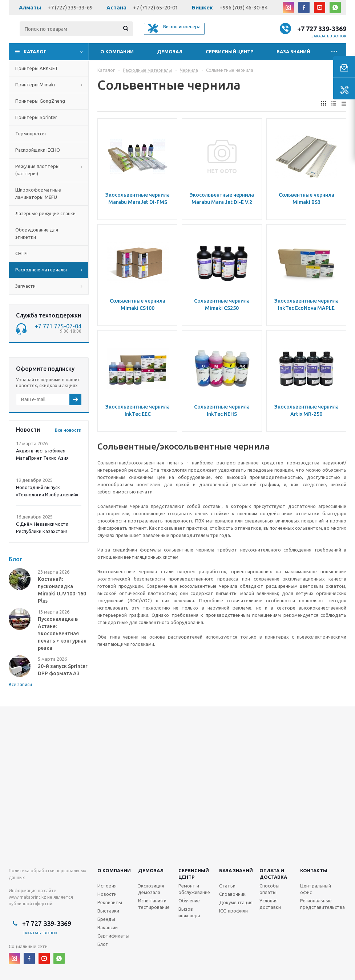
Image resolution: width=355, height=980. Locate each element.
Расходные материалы (41, 270)
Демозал (170, 52)
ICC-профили (233, 911)
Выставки (108, 911)
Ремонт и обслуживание (194, 889)
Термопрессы (31, 134)
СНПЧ (21, 253)
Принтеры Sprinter (36, 117)
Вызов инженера (189, 912)
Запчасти (25, 286)
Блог (102, 944)
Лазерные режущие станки (45, 213)
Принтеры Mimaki (35, 85)
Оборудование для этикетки (37, 233)
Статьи (227, 886)
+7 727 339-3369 (322, 29)
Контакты (314, 870)
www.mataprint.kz (27, 897)
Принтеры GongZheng (40, 101)
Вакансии (108, 927)
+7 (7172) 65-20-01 (156, 7)
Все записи (20, 684)
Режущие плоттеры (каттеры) (37, 170)
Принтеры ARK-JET (37, 68)
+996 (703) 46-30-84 (243, 7)
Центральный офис (316, 889)
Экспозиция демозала (151, 889)
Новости (107, 894)
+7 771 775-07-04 (58, 326)
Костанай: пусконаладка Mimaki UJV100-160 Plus (62, 590)
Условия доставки (270, 904)
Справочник (232, 894)
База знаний (293, 52)
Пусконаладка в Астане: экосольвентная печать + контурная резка (62, 633)
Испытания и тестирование (154, 904)
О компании (117, 52)
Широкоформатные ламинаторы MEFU (38, 193)
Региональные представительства (322, 904)
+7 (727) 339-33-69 (70, 7)
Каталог (35, 52)
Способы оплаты (269, 889)
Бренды (106, 919)
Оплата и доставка (273, 874)
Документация (236, 902)
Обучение (189, 901)
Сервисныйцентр (194, 874)
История (107, 886)
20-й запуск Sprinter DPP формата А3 (63, 670)
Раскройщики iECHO (38, 150)
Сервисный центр (229, 52)
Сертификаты (113, 936)
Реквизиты (110, 902)
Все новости (68, 430)
